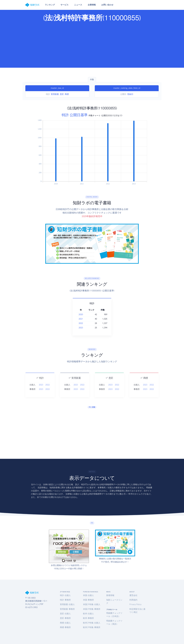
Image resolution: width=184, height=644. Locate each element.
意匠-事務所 (65, 618)
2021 (84, 319)
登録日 (130, 94)
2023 (84, 328)
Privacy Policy (135, 604)
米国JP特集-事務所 (92, 609)
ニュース (78, 5)
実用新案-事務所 (67, 609)
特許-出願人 (65, 595)
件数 (92, 80)
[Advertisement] (92, 44)
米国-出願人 (88, 595)
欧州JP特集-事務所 (92, 627)
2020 (84, 314)
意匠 (62, 94)
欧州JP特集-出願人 (92, 623)
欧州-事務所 (88, 618)
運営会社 (133, 595)
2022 (84, 323)
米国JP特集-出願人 (92, 604)
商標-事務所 (65, 627)
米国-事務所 (88, 600)
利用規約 (133, 600)
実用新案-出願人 (67, 604)
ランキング (50, 5)
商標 (67, 94)
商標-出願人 (65, 623)
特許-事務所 (65, 600)
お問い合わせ (107, 5)
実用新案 (55, 94)
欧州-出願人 (88, 614)
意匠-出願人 (65, 614)
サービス (64, 5)
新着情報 (110, 595)
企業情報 (92, 5)
